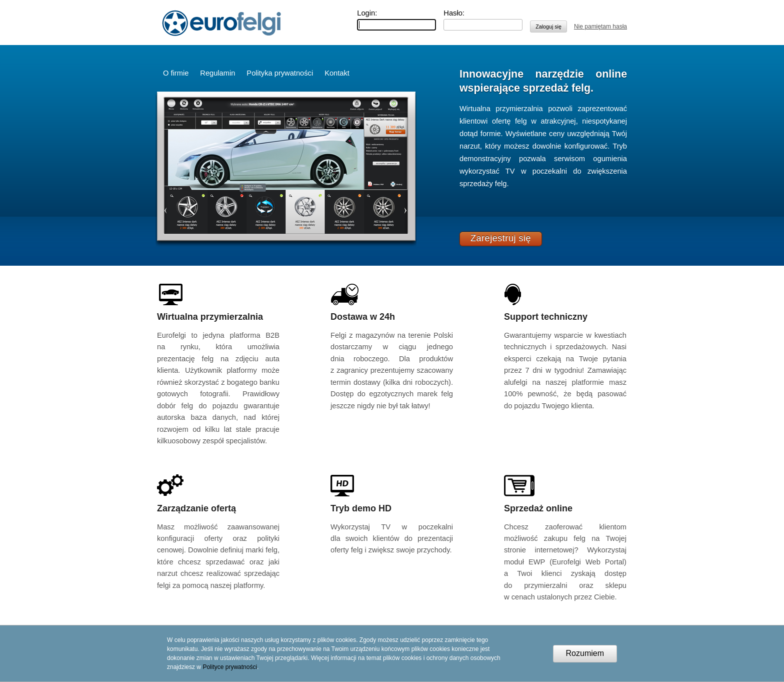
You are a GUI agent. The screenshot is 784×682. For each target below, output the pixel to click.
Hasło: (454, 13)
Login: (367, 13)
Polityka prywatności (280, 73)
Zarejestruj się (501, 238)
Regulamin (217, 73)
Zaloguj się (548, 27)
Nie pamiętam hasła (600, 27)
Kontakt (337, 73)
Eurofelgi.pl (221, 23)
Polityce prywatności (230, 667)
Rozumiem (585, 653)
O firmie (176, 73)
